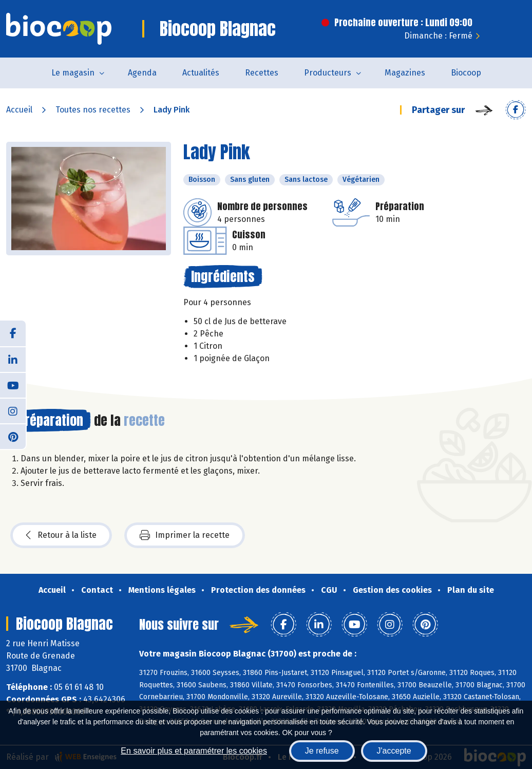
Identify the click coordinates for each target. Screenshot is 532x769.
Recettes (262, 73)
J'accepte (394, 751)
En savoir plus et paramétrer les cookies (194, 751)
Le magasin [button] (73, 73)
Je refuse (322, 751)
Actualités (201, 73)
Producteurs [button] (328, 73)
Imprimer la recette (185, 535)
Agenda (142, 73)
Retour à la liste (61, 535)
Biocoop (466, 73)
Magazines (405, 73)
